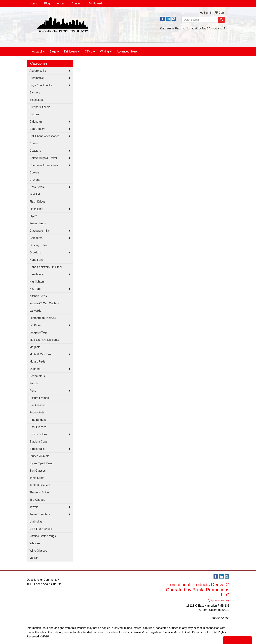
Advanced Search (128, 52)
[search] (221, 20)
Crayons (35, 180)
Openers (35, 369)
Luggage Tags (38, 332)
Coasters (35, 151)
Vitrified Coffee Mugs (43, 536)
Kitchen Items (38, 296)
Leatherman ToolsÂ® (43, 318)
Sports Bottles (38, 434)
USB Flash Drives (41, 529)
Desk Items (37, 187)
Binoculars (36, 100)
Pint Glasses (38, 405)
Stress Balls (37, 449)
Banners (35, 92)
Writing (106, 52)
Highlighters (37, 282)
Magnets (35, 347)
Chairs (34, 143)
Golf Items (36, 238)
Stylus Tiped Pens (41, 463)
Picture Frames (39, 398)
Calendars (36, 122)
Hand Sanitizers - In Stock (46, 267)
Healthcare (36, 274)
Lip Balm (35, 325)
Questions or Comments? (43, 580)
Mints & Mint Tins (40, 354)
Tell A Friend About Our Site (44, 584)
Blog (47, 3)
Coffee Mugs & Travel (43, 158)
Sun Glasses (38, 471)
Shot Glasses (38, 427)
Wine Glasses (38, 551)
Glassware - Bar (40, 231)
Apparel (38, 52)
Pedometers (37, 376)
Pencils (34, 383)
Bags (54, 52)
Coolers (34, 172)
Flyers (33, 216)
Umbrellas (36, 522)
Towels (34, 507)
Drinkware (72, 52)
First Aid (35, 194)
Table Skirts (37, 478)
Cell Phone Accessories (44, 136)
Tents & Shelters (40, 485)
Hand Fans (36, 260)
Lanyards (35, 311)
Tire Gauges (37, 500)
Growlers (35, 252)
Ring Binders (38, 420)
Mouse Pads (37, 362)
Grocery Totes (38, 245)
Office (90, 52)
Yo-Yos (34, 558)
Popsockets (37, 412)
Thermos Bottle (39, 492)
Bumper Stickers (40, 107)
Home (33, 3)
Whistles (35, 543)
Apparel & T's (38, 71)
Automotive (37, 78)
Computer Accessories (44, 165)
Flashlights (36, 209)
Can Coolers (37, 129)
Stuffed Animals (39, 456)
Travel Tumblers (40, 514)
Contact (77, 3)
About (61, 3)
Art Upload (95, 3)
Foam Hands (38, 223)
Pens (33, 391)
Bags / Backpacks (41, 85)
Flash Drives (37, 202)
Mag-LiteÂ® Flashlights (44, 340)
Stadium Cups (38, 442)
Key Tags (35, 289)
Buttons (34, 114)
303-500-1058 (220, 618)
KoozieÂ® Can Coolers (44, 303)
